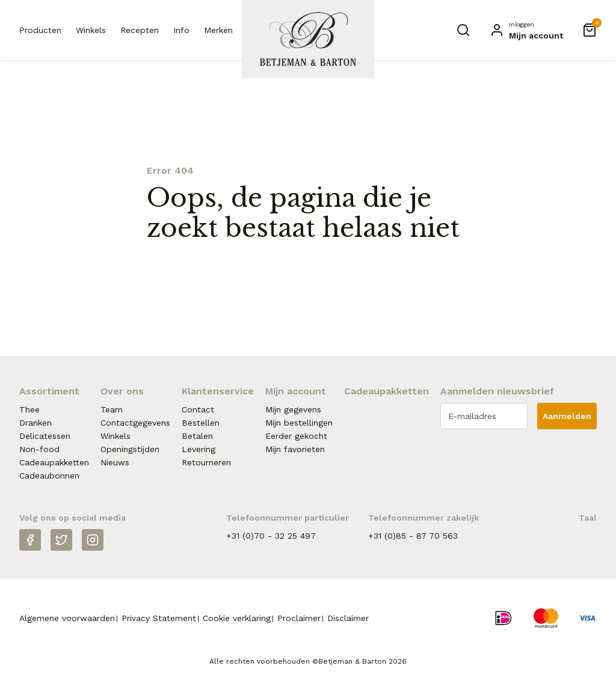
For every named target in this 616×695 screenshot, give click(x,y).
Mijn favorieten (295, 449)
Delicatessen (45, 436)
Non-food (39, 449)
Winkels (91, 30)
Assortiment (49, 391)
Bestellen (201, 423)
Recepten (140, 30)
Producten (40, 30)
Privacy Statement (159, 618)
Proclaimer (299, 618)
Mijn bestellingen (299, 423)
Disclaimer (348, 618)
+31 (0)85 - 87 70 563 (413, 536)
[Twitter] (61, 540)
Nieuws (115, 462)
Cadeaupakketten (54, 462)
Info (181, 30)
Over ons (122, 391)
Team (112, 409)
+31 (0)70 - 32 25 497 (271, 536)
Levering (199, 449)
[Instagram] (93, 540)
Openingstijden (130, 449)
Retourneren (206, 462)
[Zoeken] (463, 30)
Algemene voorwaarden (67, 618)
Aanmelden (567, 416)
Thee (29, 409)
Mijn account (296, 391)
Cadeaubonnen (49, 476)
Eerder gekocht (296, 436)
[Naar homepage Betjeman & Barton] (308, 39)
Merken (218, 30)
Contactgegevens (135, 423)
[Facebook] (30, 540)
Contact (198, 409)
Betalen (197, 436)
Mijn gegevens (293, 409)
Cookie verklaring (237, 618)
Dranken (35, 423)
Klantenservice (218, 391)
